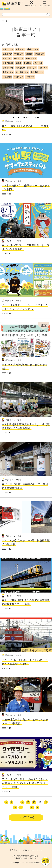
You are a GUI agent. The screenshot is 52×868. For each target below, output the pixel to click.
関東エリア (25, 29)
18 (34, 802)
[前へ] (6, 802)
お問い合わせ (45, 4)
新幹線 (19, 63)
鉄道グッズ (20, 49)
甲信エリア (19, 54)
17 (28, 802)
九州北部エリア (37, 72)
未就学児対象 (31, 59)
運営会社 (14, 850)
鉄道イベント (33, 49)
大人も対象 (20, 68)
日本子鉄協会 (8, 63)
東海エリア (7, 59)
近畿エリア (7, 54)
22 (21, 807)
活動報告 (29, 54)
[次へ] (37, 807)
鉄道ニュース (8, 49)
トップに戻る (27, 817)
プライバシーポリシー (32, 850)
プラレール (30, 77)
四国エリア (32, 68)
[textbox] (26, 14)
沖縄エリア (40, 54)
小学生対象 (38, 63)
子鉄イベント (8, 68)
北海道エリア (8, 72)
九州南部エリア (22, 72)
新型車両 (27, 63)
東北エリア (19, 59)
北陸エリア (43, 68)
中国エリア (19, 77)
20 (46, 802)
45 (32, 807)
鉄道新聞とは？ (31, 4)
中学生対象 (7, 77)
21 (15, 807)
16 (22, 802)
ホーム (5, 21)
